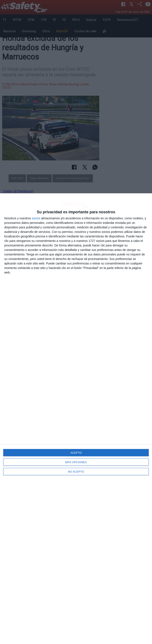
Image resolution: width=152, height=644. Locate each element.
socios (36, 218)
